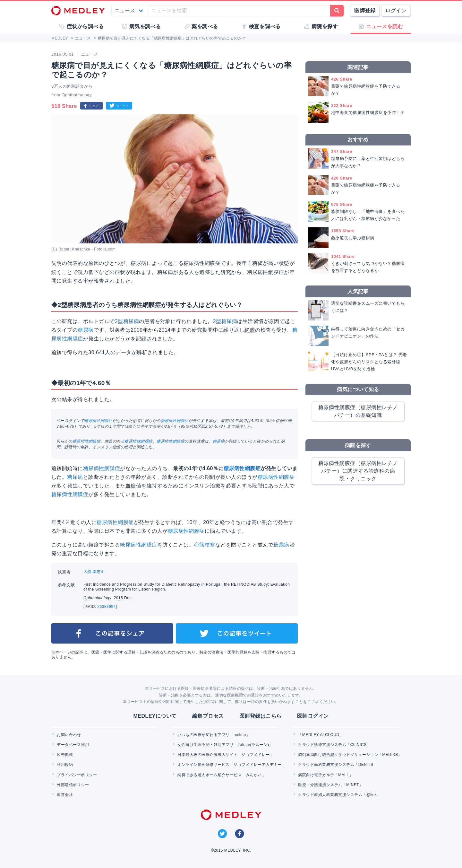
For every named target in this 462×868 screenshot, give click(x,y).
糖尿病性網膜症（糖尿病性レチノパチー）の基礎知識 (358, 411)
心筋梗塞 (205, 545)
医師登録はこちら (261, 716)
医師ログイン (313, 716)
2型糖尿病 (127, 321)
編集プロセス (208, 716)
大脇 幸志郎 (94, 572)
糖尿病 (86, 330)
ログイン (396, 10)
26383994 (106, 607)
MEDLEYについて (155, 716)
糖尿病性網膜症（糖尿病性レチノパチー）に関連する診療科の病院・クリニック (358, 471)
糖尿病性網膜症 (98, 421)
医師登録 (365, 10)
